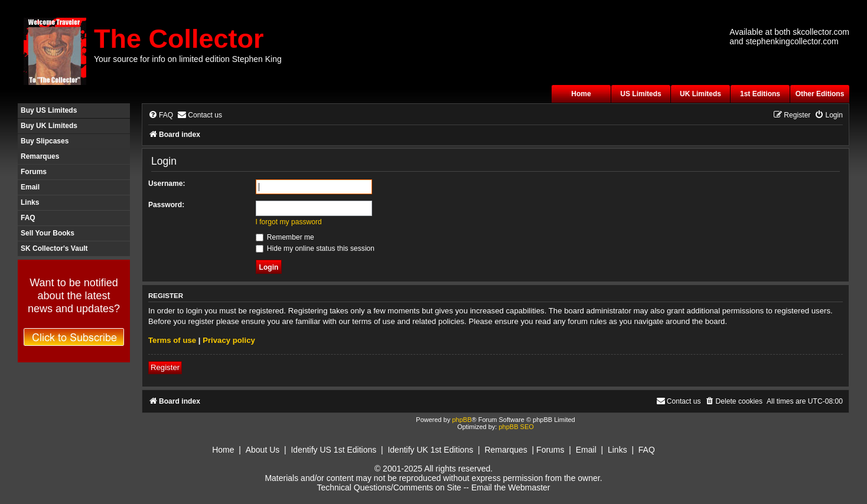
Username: (167, 184)
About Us (263, 450)
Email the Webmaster (511, 487)
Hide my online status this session (315, 248)
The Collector (179, 39)
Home (581, 94)
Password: (166, 205)
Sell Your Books (48, 233)
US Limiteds (641, 94)
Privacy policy (229, 340)
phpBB (462, 420)
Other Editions (820, 94)
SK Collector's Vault (54, 248)
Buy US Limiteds (49, 110)
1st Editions (760, 94)
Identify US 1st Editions (333, 450)
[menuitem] (161, 115)
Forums (34, 172)
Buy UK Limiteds (49, 126)
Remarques (40, 156)
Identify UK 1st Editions (430, 450)
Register (165, 367)
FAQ (28, 218)
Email (30, 187)
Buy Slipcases (45, 141)
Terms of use (172, 340)
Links (30, 202)
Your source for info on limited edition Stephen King (188, 59)
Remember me (285, 237)
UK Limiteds (700, 94)
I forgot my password (289, 222)
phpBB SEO (516, 427)
